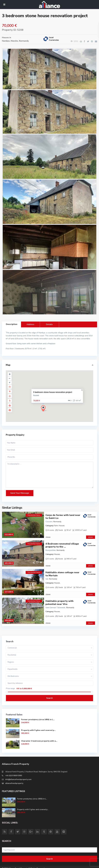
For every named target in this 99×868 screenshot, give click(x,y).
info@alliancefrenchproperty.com (18, 771)
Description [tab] (12, 324)
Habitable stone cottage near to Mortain (62, 570)
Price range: (11, 680)
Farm (56, 526)
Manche (14, 41)
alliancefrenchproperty (14, 775)
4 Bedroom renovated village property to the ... (62, 543)
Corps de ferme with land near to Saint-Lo (63, 517)
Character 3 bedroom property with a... (39, 732)
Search (49, 689)
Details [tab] (49, 324)
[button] (45, 409)
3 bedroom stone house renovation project (53, 392)
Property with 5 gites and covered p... (38, 721)
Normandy (24, 41)
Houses (5, 38)
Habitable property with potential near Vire (59, 596)
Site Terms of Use (9, 865)
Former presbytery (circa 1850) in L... (38, 711)
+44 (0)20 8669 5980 (14, 767)
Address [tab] (30, 324)
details (91, 535)
